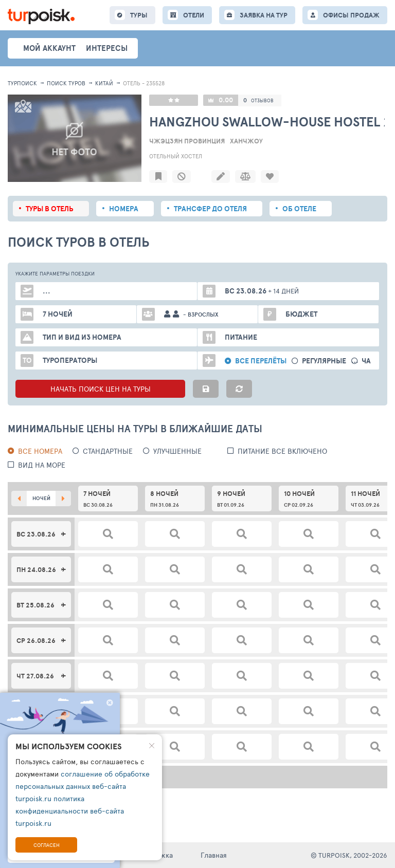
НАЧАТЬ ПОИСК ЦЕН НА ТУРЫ (101, 389)
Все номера (40, 451)
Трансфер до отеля (210, 209)
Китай (104, 83)
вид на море (42, 465)
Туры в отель (50, 209)
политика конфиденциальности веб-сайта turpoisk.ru (70, 811)
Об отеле (299, 209)
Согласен (47, 845)
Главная (214, 855)
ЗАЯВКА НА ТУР (264, 15)
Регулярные (324, 361)
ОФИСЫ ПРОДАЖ (351, 15)
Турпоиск (22, 83)
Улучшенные (177, 451)
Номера (124, 209)
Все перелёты (261, 361)
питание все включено (282, 451)
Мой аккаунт (49, 48)
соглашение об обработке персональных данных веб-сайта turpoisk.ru (83, 786)
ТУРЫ (139, 15)
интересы (107, 48)
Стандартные (108, 451)
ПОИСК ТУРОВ (66, 83)
